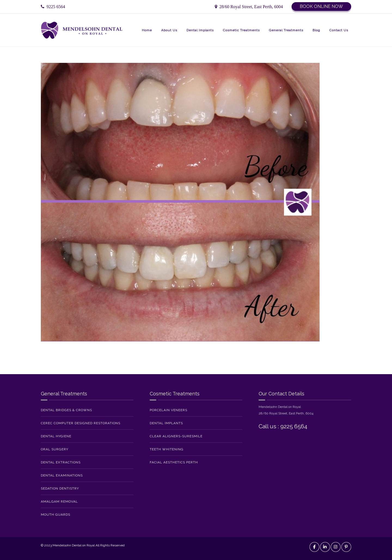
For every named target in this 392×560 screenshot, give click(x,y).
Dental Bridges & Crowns (66, 410)
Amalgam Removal (59, 501)
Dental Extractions (61, 462)
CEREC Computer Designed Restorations (81, 423)
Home (147, 30)
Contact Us (339, 30)
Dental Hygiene (56, 436)
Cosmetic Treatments (241, 30)
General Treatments (286, 30)
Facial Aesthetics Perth (174, 462)
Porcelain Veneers (169, 410)
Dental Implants (200, 30)
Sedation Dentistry (60, 488)
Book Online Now (321, 6)
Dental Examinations (62, 475)
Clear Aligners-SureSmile (176, 436)
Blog (316, 30)
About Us (169, 30)
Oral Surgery (55, 449)
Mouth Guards (56, 515)
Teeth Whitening (167, 449)
